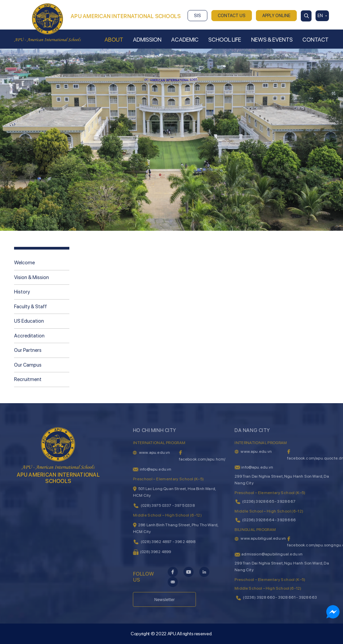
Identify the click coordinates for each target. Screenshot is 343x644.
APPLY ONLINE (276, 16)
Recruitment (28, 379)
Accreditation (29, 336)
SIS (197, 16)
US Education (29, 321)
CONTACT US (232, 16)
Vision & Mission (31, 277)
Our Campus (28, 365)
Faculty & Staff (30, 307)
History (22, 292)
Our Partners (28, 350)
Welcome (24, 263)
